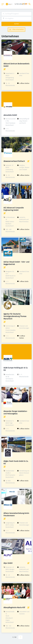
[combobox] (16, 14)
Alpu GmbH (8, 563)
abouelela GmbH (10, 115)
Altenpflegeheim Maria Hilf (14, 608)
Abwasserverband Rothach (14, 161)
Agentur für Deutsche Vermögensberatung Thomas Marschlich (15, 316)
